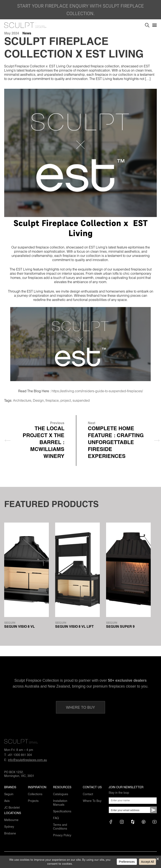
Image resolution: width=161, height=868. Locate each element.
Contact (88, 794)
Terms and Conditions (60, 827)
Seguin (9, 794)
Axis (7, 801)
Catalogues (61, 794)
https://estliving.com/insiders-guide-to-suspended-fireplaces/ (97, 391)
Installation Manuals (60, 803)
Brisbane (10, 834)
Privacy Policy (62, 835)
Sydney (9, 827)
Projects (33, 801)
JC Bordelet (12, 808)
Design (38, 400)
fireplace (52, 400)
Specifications (62, 812)
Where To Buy (92, 801)
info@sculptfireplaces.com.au (27, 760)
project (66, 400)
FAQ (56, 818)
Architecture (22, 400)
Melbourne (11, 820)
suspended (81, 400)
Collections (35, 794)
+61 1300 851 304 (20, 755)
